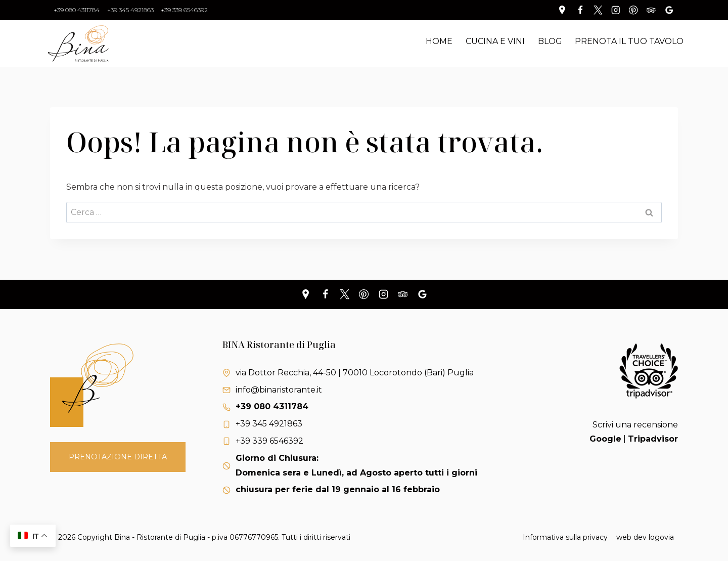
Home (439, 41)
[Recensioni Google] (669, 10)
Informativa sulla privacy (565, 537)
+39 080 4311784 (77, 10)
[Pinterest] (633, 10)
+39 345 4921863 (130, 10)
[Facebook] (580, 10)
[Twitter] (598, 10)
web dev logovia (645, 537)
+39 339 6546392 (184, 10)
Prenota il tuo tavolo (629, 41)
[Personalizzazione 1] (562, 10)
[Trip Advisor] (651, 10)
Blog (550, 41)
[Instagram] (616, 10)
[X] (344, 294)
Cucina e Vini (495, 41)
